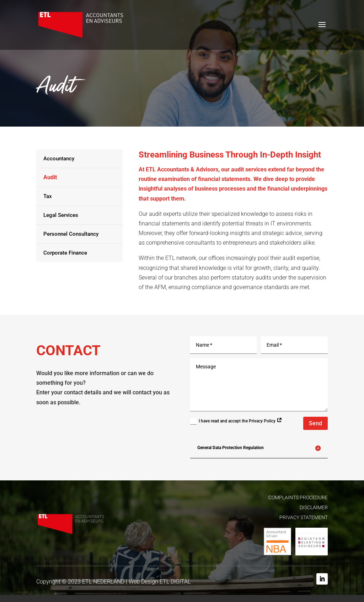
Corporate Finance (65, 253)
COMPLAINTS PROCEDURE (298, 497)
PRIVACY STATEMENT (304, 517)
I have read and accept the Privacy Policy (236, 421)
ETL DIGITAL (175, 582)
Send (315, 423)
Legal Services (61, 215)
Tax (48, 196)
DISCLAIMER (314, 507)
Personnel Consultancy (71, 234)
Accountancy (59, 159)
